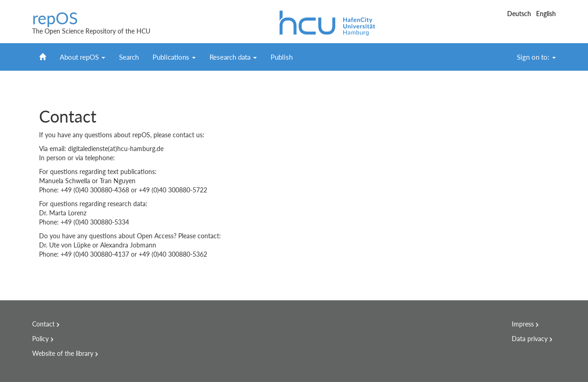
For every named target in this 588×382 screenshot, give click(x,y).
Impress (523, 324)
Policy (40, 339)
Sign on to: (536, 57)
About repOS (82, 57)
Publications (174, 57)
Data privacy (530, 339)
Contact (43, 324)
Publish (282, 57)
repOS (55, 18)
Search (129, 57)
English (546, 14)
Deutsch (520, 14)
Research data (233, 57)
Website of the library (63, 353)
